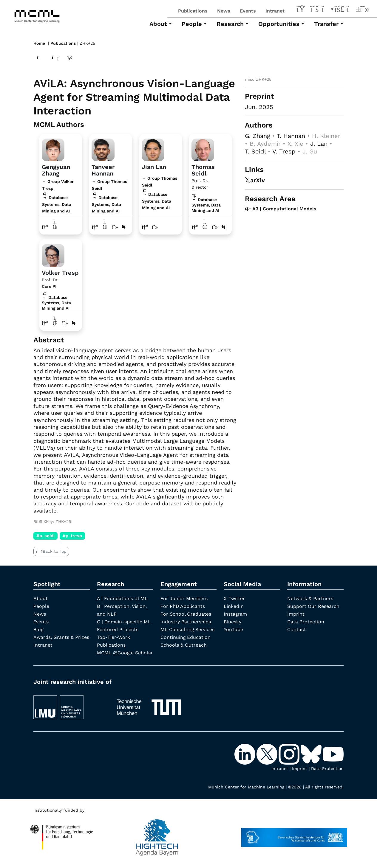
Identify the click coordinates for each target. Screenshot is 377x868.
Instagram (235, 614)
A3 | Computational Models (281, 208)
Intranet (275, 11)
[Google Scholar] (364, 10)
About (41, 598)
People (41, 606)
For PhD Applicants (183, 606)
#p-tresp (72, 535)
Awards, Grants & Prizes (61, 637)
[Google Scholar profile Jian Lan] (155, 227)
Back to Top (51, 551)
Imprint (296, 614)
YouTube (233, 629)
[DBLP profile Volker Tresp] (74, 323)
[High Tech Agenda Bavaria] (62, 842)
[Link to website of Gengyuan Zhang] (45, 227)
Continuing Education (186, 637)
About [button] (158, 24)
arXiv (255, 180)
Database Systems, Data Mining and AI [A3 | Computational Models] (206, 205)
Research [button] (230, 24)
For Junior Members (184, 598)
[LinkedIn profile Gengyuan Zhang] (55, 227)
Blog (38, 629)
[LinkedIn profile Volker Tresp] (55, 323)
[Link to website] (53, 149)
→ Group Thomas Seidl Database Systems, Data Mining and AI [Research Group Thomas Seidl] (109, 196)
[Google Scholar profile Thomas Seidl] (215, 227)
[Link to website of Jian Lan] (145, 227)
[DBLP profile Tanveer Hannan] (124, 227)
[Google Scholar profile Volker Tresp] (65, 323)
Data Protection (306, 621)
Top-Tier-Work (113, 637)
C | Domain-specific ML (124, 621)
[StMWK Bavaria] (294, 842)
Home (39, 43)
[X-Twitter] (314, 10)
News (224, 11)
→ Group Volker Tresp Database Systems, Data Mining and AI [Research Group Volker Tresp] (58, 196)
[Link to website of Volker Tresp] (45, 323)
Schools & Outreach (184, 645)
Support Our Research (313, 606)
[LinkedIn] (302, 10)
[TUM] (149, 712)
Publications (193, 11)
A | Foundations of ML (122, 598)
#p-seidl (46, 535)
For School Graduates (186, 614)
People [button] (192, 24)
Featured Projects (118, 629)
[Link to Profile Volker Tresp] (53, 254)
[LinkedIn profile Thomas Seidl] (205, 227)
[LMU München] (69, 712)
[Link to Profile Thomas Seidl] (203, 149)
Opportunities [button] (279, 24)
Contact (297, 629)
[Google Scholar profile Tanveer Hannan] (115, 227)
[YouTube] (352, 10)
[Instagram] (327, 10)
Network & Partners (310, 598)
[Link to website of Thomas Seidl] (195, 227)
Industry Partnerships (186, 621)
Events (248, 11)
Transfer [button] (326, 24)
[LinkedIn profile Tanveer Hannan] (105, 227)
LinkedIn (234, 606)
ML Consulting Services (188, 629)
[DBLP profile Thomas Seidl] (223, 227)
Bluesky (232, 621)
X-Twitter (234, 598)
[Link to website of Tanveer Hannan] (95, 227)
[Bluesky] (339, 10)
